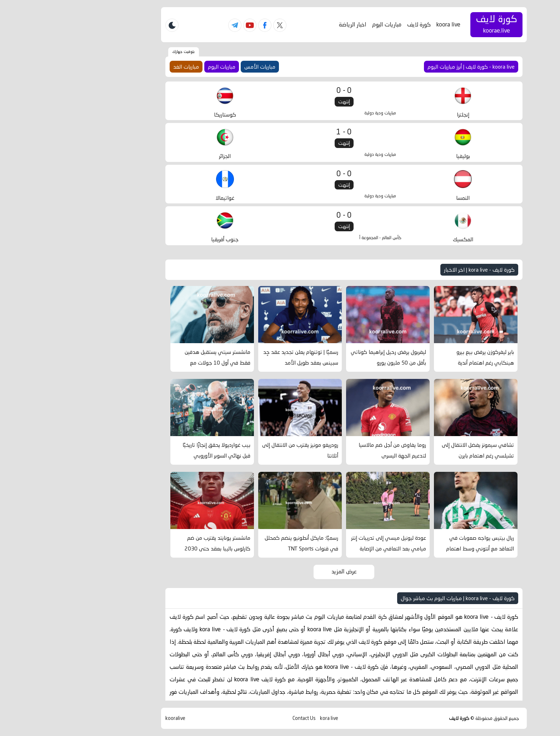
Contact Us (240, 718)
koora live (384, 24)
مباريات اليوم (323, 24)
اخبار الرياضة (289, 24)
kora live (265, 718)
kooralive (111, 718)
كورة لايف (355, 24)
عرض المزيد (280, 571)
